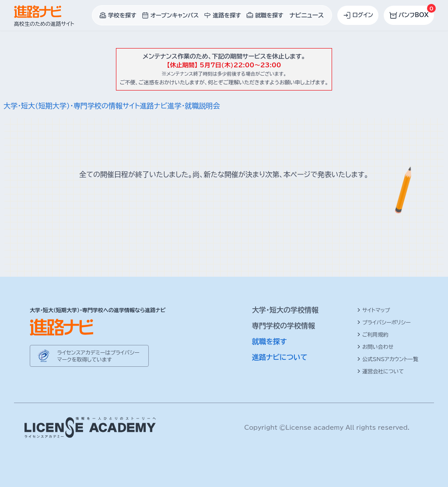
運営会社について (380, 371)
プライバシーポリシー (384, 322)
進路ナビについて (280, 357)
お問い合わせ (375, 347)
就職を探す (269, 341)
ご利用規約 (373, 334)
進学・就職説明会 (193, 106)
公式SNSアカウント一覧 (388, 359)
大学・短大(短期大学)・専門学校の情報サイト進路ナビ (85, 106)
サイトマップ (373, 310)
